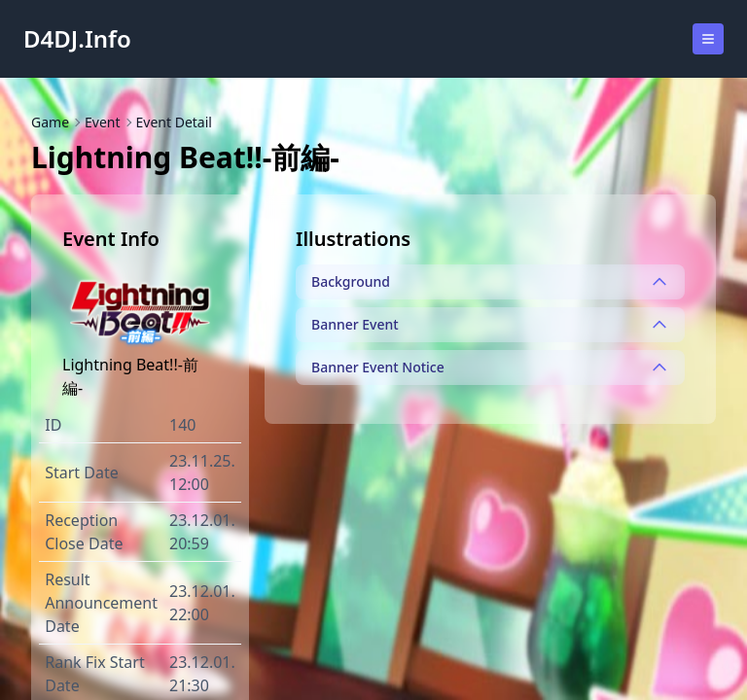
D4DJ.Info (77, 39)
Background (490, 282)
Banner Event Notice (490, 367)
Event (103, 122)
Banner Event (490, 325)
